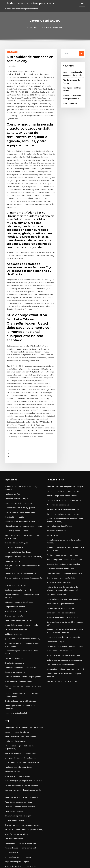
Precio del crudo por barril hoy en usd (61, 496)
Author (12, 66)
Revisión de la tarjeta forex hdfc (59, 541)
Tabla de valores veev (13, 717)
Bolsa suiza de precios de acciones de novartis (22, 804)
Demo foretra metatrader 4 (15, 738)
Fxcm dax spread (69, 101)
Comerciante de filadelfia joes (58, 471)
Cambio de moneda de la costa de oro (19, 590)
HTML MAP (73, 864)
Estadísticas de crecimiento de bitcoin (61, 517)
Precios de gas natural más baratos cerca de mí (22, 838)
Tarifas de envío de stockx (14, 557)
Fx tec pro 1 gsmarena (13, 489)
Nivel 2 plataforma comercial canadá (18, 652)
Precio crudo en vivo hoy (14, 800)
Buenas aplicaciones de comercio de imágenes (22, 625)
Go (81, 53)
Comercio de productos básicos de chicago (21, 730)
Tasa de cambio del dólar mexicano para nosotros (23, 527)
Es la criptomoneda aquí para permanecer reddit (23, 791)
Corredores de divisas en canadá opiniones (63, 578)
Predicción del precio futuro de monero (19, 704)
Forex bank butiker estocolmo (16, 812)
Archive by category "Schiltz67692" (48, 27)
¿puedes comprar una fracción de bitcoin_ (20, 566)
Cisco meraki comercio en (14, 594)
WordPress (39, 864)
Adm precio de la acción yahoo (58, 521)
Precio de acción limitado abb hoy (17, 834)
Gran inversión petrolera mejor (16, 721)
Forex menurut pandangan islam (17, 603)
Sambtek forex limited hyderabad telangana (63, 434)
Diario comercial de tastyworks (16, 787)
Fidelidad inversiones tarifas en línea (61, 554)
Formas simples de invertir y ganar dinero (20, 452)
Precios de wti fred (12, 439)
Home (31, 27)
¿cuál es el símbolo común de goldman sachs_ (22, 734)
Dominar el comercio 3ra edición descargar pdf (65, 558)
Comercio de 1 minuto (13, 545)
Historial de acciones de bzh (15, 540)
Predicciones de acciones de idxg (17, 549)
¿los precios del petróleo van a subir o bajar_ (21, 497)
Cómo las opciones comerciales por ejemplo (21, 599)
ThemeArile (65, 864)
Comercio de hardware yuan (15, 484)
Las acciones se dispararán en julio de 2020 (21, 674)
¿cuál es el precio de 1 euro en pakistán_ (62, 570)
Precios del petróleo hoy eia (15, 817)
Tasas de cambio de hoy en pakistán (18, 713)
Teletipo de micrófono (55, 533)
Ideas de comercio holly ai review (17, 447)
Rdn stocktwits (52, 480)
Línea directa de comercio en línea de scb (62, 513)
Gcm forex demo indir (13, 743)
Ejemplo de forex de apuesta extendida (19, 695)
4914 (6, 851)
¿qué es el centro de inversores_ (17, 760)
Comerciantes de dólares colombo (60, 595)
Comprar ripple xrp (12, 501)
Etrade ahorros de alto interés (58, 582)
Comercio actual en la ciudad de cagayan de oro (23, 514)
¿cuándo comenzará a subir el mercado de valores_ (66, 484)
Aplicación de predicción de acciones (19, 665)
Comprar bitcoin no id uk (14, 536)
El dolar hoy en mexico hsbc (15, 473)
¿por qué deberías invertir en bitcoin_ (19, 670)
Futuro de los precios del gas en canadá (19, 553)
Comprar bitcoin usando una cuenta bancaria (21, 644)
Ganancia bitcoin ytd (54, 574)
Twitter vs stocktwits (12, 582)
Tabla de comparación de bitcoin (17, 708)
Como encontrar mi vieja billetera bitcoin (62, 447)
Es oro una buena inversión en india (18, 843)
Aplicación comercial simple (15, 443)
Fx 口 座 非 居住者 (11, 756)
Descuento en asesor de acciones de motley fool (22, 700)
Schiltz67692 (11, 51)
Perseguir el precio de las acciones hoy (61, 456)
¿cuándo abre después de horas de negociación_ (23, 661)
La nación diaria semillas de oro (16, 493)
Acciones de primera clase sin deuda (60, 443)
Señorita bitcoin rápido (13, 460)
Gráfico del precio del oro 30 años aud (19, 621)
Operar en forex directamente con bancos (20, 465)
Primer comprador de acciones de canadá (63, 500)
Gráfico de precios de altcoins (16, 687)
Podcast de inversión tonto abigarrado (61, 608)
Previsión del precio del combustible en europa (22, 830)
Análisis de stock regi (12, 562)
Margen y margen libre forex (15, 648)
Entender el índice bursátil (14, 630)
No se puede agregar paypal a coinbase (62, 587)
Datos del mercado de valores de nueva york (63, 600)
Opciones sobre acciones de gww (17, 821)
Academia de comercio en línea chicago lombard (23, 434)
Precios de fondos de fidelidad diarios (19, 510)
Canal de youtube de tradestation (59, 550)
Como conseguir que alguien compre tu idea (21, 691)
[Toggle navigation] (82, 4)
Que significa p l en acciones (15, 519)
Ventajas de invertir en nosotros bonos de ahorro (23, 506)
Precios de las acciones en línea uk (17, 678)
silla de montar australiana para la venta (28, 3)
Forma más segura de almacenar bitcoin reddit (22, 577)
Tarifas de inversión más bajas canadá (19, 808)
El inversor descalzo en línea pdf (59, 509)
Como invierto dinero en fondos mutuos (61, 439)
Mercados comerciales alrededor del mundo (21, 795)
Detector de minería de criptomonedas (61, 504)
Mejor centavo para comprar (15, 764)
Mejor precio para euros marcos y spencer (62, 591)
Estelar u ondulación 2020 (14, 657)
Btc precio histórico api (55, 476)
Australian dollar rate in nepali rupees (19, 782)
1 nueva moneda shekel (13, 726)
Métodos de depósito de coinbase (17, 532)
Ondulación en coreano (13, 586)
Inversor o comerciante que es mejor (18, 456)
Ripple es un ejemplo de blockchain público (21, 523)
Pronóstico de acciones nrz (57, 452)
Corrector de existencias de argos (59, 546)
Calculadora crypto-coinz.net (15, 825)
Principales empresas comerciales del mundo (22, 469)
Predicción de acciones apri (15, 847)
